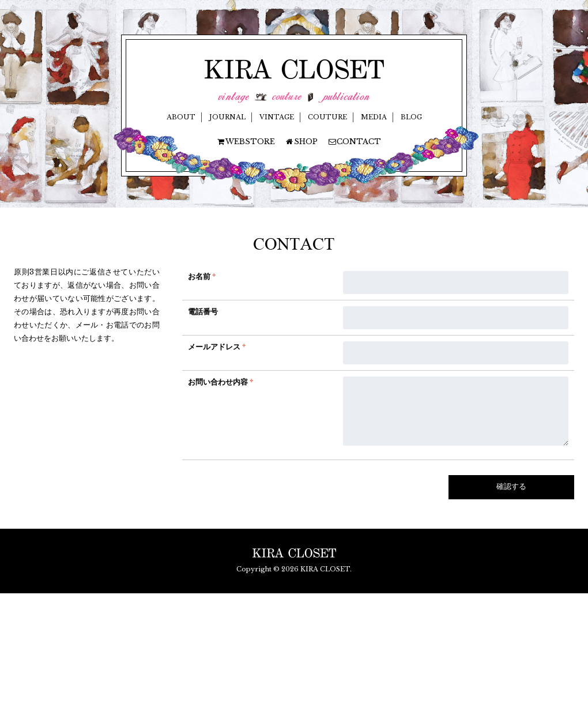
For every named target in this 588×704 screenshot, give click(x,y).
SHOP (301, 142)
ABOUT (181, 117)
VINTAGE (277, 117)
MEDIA (374, 117)
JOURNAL (227, 117)
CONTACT (354, 142)
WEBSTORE (246, 142)
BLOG (411, 117)
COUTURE (327, 117)
